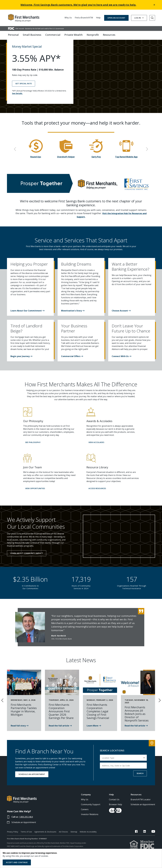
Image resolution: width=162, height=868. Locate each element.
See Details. (17, 103)
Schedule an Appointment (25, 831)
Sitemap (74, 841)
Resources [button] (109, 35)
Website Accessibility (88, 841)
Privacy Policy (13, 841)
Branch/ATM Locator (141, 809)
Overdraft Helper (66, 166)
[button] (27, 320)
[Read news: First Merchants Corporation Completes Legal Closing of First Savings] (94, 735)
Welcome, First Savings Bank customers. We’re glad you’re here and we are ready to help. (78, 5)
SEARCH (140, 783)
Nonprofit (93, 35)
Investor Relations (90, 824)
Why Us (68, 18)
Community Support (91, 814)
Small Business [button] (32, 35)
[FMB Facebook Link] (143, 841)
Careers (85, 819)
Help (98, 18)
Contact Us (114, 809)
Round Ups (36, 166)
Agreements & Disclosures (45, 841)
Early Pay (96, 166)
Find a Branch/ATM (84, 18)
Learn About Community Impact (27, 562)
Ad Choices (63, 841)
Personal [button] (13, 35)
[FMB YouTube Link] (153, 841)
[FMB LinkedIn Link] (148, 841)
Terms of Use (26, 841)
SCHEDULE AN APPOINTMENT (32, 783)
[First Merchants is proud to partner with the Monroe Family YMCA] (20, 735)
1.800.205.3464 (27, 826)
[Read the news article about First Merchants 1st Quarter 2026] (60, 735)
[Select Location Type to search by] (123, 767)
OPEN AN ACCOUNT (116, 18)
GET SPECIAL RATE (24, 93)
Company (86, 804)
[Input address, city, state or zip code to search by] (123, 775)
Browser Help (115, 814)
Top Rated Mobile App (126, 166)
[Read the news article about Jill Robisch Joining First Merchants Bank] (136, 735)
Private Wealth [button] (74, 35)
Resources (136, 804)
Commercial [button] (53, 35)
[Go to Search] (152, 18)
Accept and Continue (17, 862)
